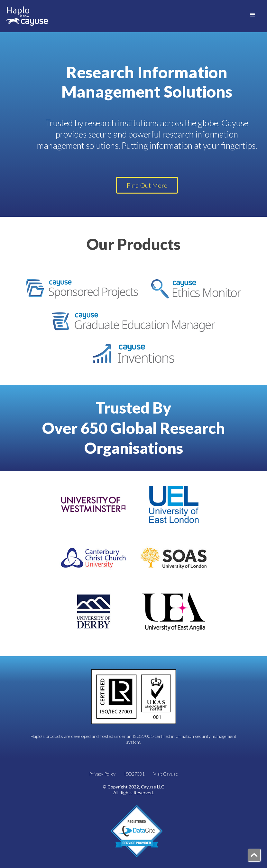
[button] (253, 14)
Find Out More (147, 185)
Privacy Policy (102, 774)
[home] (27, 16)
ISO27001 (134, 774)
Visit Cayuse (166, 774)
